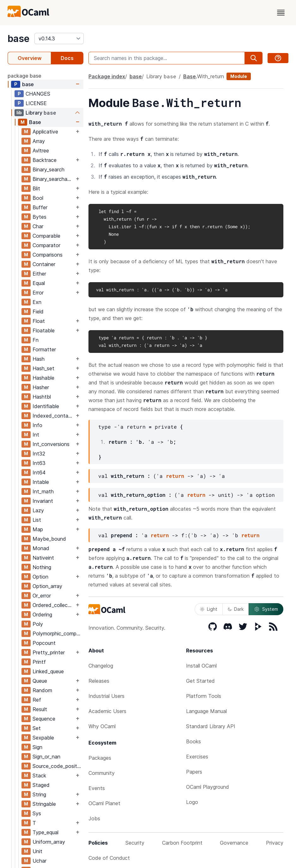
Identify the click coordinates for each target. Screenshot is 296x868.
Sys (37, 813)
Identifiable (46, 406)
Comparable (46, 236)
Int (36, 435)
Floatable (44, 330)
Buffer (40, 207)
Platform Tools (204, 696)
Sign (37, 747)
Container (44, 264)
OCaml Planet (104, 803)
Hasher (41, 387)
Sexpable (43, 738)
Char (38, 226)
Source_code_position (58, 766)
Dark (236, 609)
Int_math (43, 491)
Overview (30, 58)
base (18, 39)
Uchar (39, 861)
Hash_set (43, 368)
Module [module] (239, 76)
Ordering (42, 615)
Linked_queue (48, 671)
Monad (41, 548)
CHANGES (38, 94)
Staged (41, 785)
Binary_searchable (53, 179)
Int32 (39, 454)
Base (35, 122)
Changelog (101, 666)
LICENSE (36, 103)
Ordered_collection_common (53, 605)
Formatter (44, 349)
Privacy (275, 843)
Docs (67, 58)
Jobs (94, 818)
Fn (36, 340)
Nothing (42, 567)
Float (39, 321)
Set (37, 728)
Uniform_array (49, 842)
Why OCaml (102, 726)
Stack (39, 776)
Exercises (197, 757)
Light (209, 609)
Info (37, 425)
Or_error (42, 596)
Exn (37, 302)
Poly (38, 624)
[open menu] (281, 13)
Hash (39, 359)
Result (40, 709)
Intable (41, 482)
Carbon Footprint (182, 843)
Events (97, 788)
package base (24, 76)
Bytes (39, 217)
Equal (39, 283)
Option (40, 577)
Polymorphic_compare (58, 633)
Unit (37, 851)
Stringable (44, 804)
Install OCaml (201, 666)
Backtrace (45, 160)
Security (135, 843)
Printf (39, 662)
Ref (37, 700)
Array (39, 141)
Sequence (44, 719)
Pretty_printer (49, 652)
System (266, 609)
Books (193, 741)
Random (42, 690)
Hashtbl (42, 397)
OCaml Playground (208, 787)
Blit (36, 188)
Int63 (39, 463)
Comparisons (48, 255)
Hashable (43, 378)
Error (38, 293)
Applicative (45, 132)
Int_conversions (51, 444)
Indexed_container (53, 416)
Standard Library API (211, 726)
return (175, 476)
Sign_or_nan (46, 757)
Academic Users (107, 711)
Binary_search (48, 169)
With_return (211, 76)
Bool (38, 198)
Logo (192, 802)
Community (102, 773)
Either (39, 274)
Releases (99, 681)
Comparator (46, 245)
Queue (40, 681)
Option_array (47, 586)
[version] (59, 39)
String (39, 794)
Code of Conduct (109, 858)
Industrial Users (106, 696)
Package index (107, 76)
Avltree (41, 151)
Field (38, 312)
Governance (234, 843)
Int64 (39, 473)
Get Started (200, 681)
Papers (194, 772)
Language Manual (206, 711)
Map (38, 529)
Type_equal (45, 832)
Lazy (38, 510)
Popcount (44, 643)
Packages (100, 758)
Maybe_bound (49, 539)
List (37, 520)
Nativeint (43, 558)
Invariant (43, 501)
